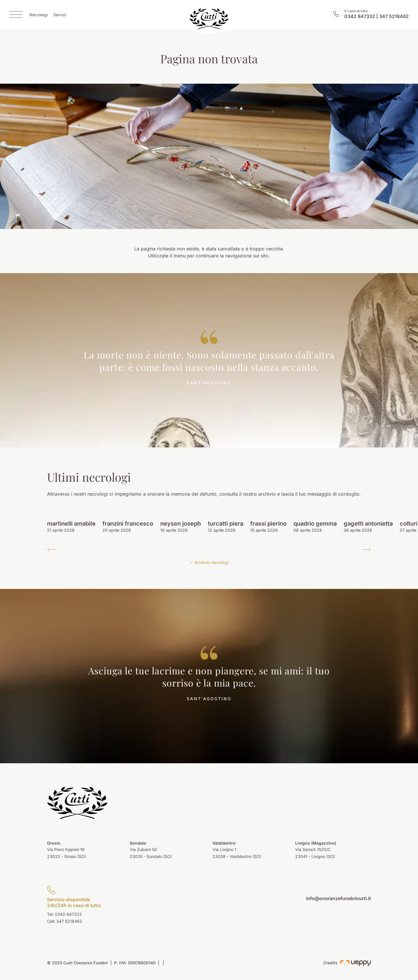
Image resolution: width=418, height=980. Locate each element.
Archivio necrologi (209, 562)
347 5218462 (394, 16)
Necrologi (38, 15)
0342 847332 (360, 16)
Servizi (60, 15)
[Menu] (16, 15)
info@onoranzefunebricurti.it (338, 898)
